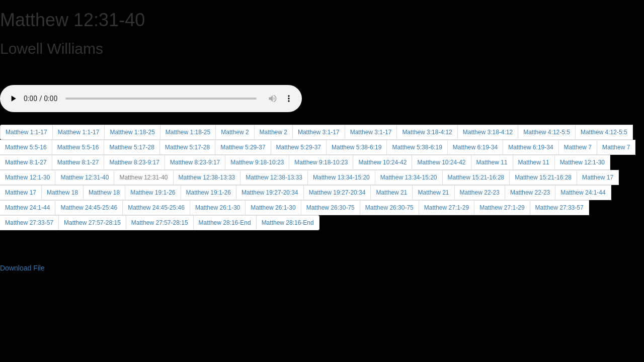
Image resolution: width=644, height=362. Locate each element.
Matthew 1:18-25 (132, 132)
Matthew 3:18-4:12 (427, 132)
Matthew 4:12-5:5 (547, 132)
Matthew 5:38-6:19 (356, 147)
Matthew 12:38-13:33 (207, 177)
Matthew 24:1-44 (583, 193)
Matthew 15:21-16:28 (476, 177)
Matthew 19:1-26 (153, 193)
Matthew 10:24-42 (382, 162)
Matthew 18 (62, 193)
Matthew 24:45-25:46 (89, 208)
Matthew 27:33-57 (559, 208)
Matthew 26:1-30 (218, 208)
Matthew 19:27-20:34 (270, 193)
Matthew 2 (235, 132)
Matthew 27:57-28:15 (92, 223)
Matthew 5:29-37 (243, 147)
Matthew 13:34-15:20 (341, 177)
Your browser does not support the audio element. (151, 87)
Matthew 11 (492, 162)
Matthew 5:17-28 (132, 147)
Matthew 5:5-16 (78, 147)
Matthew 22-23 (480, 193)
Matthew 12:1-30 (582, 162)
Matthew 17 (598, 177)
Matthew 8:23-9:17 (134, 162)
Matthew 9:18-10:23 (257, 162)
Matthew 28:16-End (225, 223)
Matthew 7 (578, 147)
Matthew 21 (391, 193)
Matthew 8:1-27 (78, 162)
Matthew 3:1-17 (319, 132)
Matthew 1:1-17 (26, 132)
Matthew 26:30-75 (331, 208)
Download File (22, 268)
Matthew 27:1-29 (447, 208)
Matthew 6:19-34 (475, 147)
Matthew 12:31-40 (85, 177)
